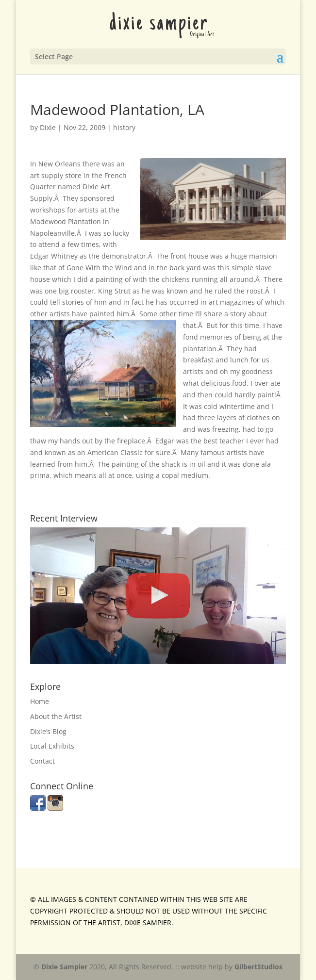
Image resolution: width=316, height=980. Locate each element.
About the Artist (56, 716)
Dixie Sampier (64, 967)
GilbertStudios (258, 967)
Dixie (48, 127)
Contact (42, 761)
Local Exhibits (52, 746)
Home (40, 701)
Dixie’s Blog (48, 731)
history (124, 127)
